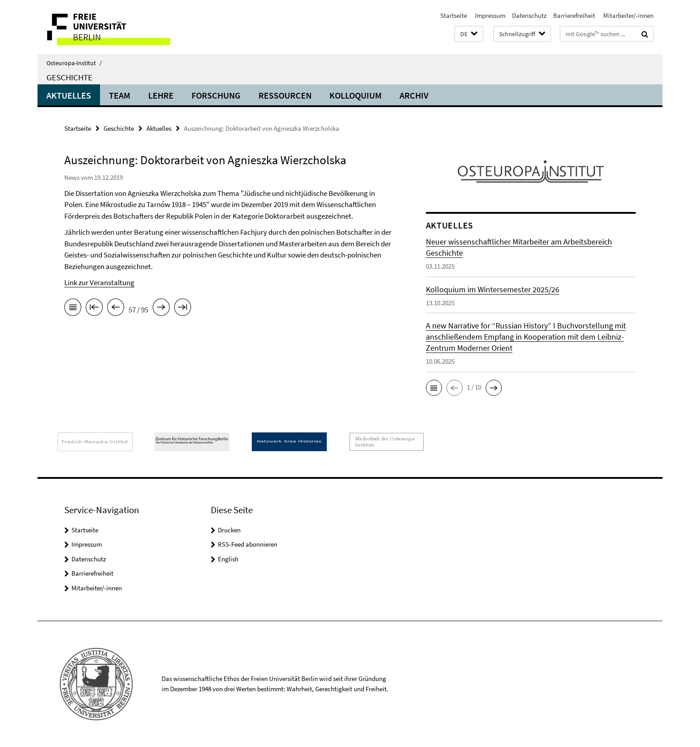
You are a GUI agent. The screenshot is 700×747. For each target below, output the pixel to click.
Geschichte (69, 77)
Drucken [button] (229, 530)
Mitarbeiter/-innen (628, 15)
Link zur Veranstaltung (99, 282)
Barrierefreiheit (574, 15)
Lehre (161, 95)
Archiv (414, 95)
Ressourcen (285, 95)
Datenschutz (529, 15)
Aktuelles (69, 95)
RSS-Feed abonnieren (248, 544)
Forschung (216, 95)
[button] (469, 34)
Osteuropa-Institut (74, 63)
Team (120, 95)
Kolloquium (356, 95)
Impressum (490, 15)
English (228, 559)
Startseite (454, 15)
